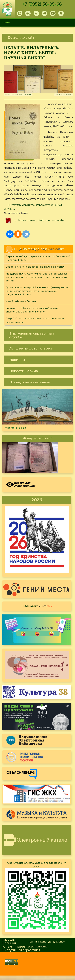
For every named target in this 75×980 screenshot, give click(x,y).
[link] (37, 38)
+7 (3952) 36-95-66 (42, 4)
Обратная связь (37, 951)
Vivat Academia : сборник (21, 306)
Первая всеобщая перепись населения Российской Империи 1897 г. (38, 263)
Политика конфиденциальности (47, 946)
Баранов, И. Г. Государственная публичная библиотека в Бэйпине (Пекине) (32, 314)
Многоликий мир (16, 432)
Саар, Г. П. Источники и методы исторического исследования (35, 325)
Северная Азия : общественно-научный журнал (35, 271)
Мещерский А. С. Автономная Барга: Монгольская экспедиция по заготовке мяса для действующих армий (37, 282)
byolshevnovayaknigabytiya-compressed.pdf (40, 225)
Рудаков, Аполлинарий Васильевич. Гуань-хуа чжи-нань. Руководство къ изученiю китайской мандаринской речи (37, 295)
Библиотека (37, 610)
